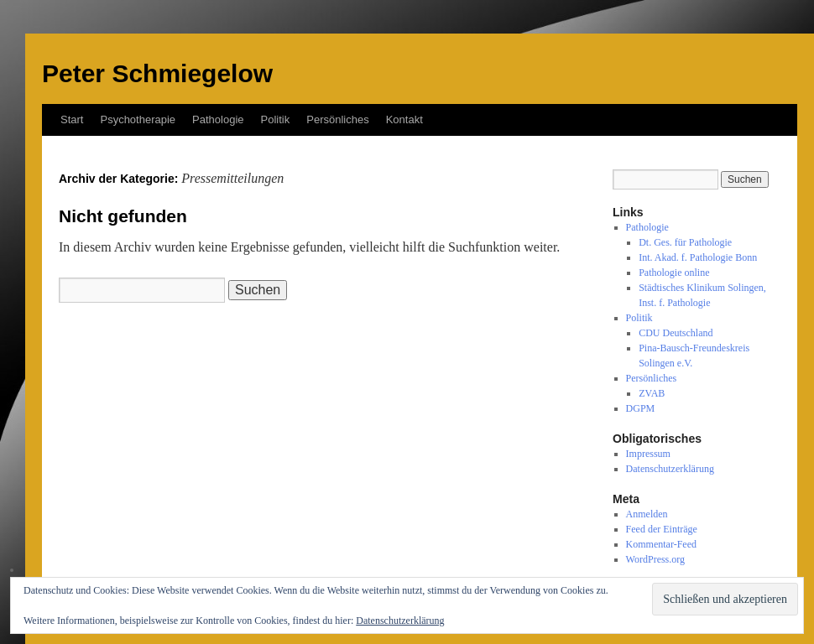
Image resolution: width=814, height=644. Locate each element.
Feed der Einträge (662, 529)
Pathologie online (674, 273)
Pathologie (218, 119)
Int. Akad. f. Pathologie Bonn (698, 257)
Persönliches (337, 119)
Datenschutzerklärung (670, 469)
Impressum (648, 454)
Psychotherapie (138, 119)
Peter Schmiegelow (157, 73)
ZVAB (652, 393)
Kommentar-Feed (661, 544)
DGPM (641, 408)
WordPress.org (655, 559)
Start (72, 119)
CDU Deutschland (676, 333)
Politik (276, 119)
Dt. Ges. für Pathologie (685, 242)
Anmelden (647, 514)
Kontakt (404, 119)
